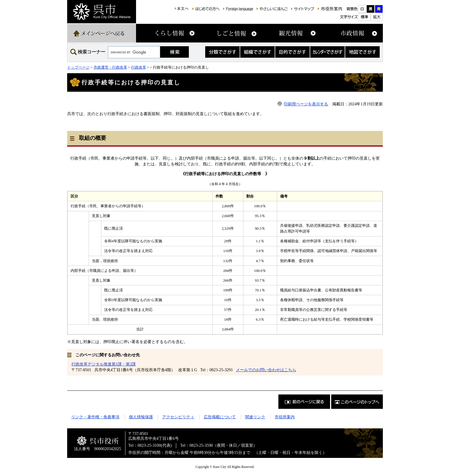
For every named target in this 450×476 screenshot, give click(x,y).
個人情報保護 (141, 417)
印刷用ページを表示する (306, 104)
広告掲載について (220, 417)
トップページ (78, 67)
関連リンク (255, 417)
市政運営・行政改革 (110, 67)
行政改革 (139, 67)
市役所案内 (285, 417)
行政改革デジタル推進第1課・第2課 (104, 364)
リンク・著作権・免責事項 (95, 417)
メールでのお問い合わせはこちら (266, 370)
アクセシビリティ (178, 417)
